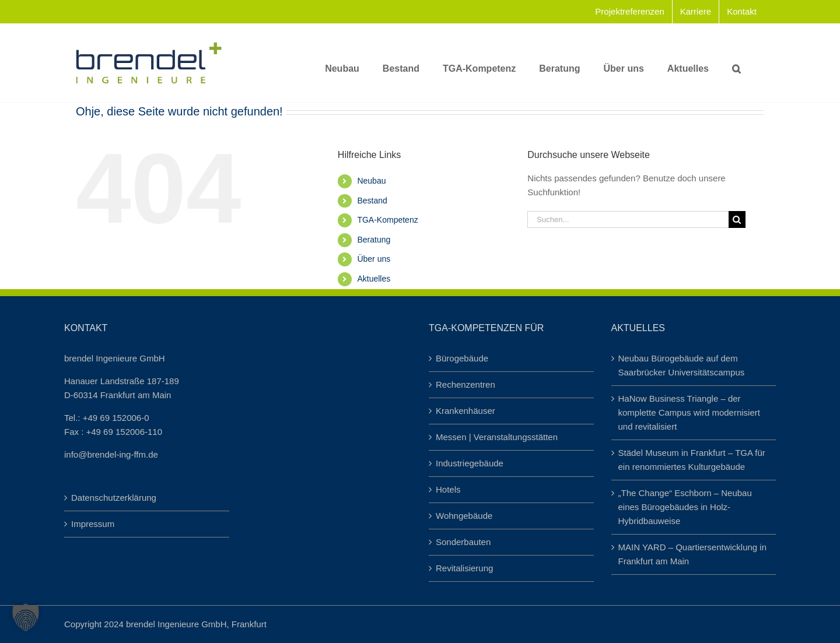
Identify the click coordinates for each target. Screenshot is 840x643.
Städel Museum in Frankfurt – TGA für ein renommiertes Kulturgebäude (692, 460)
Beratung (374, 240)
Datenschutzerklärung (114, 498)
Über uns (374, 259)
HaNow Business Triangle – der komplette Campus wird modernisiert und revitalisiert (689, 412)
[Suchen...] (628, 219)
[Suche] (737, 219)
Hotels (448, 489)
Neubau (371, 181)
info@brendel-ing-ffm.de (111, 454)
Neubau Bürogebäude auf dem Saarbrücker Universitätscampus (682, 365)
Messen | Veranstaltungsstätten (497, 437)
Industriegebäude (470, 463)
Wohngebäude (464, 516)
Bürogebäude (462, 358)
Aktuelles (374, 279)
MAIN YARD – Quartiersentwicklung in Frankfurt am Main (693, 554)
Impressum (93, 524)
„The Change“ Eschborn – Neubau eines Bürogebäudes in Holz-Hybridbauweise (685, 507)
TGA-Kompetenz (387, 220)
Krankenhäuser (466, 411)
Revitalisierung (464, 568)
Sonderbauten (463, 542)
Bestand (372, 201)
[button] (736, 63)
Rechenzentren (466, 384)
